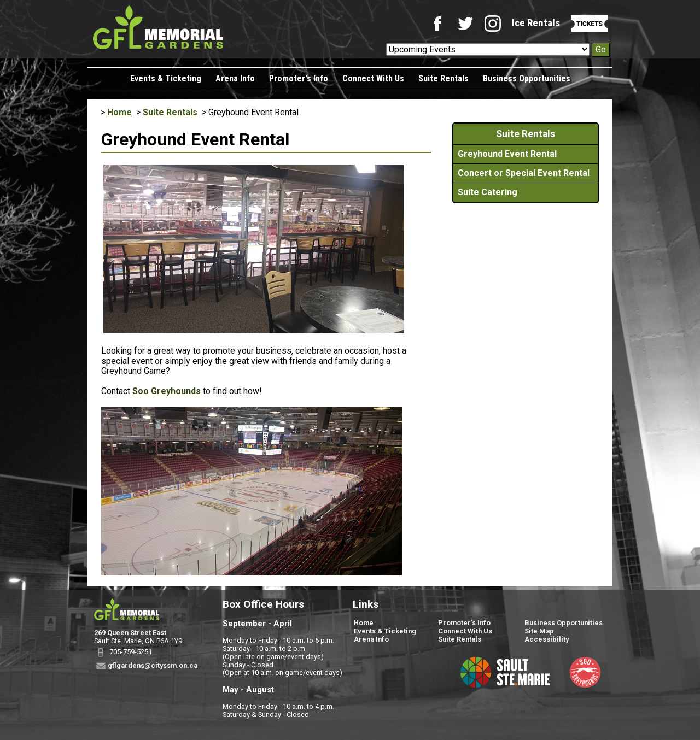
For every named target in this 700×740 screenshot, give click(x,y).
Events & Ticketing (166, 78)
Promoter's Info (299, 78)
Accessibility (547, 639)
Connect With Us (373, 78)
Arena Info (235, 78)
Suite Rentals (444, 78)
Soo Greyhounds (167, 391)
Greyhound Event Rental (507, 154)
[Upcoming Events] (488, 49)
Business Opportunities (527, 78)
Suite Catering (488, 192)
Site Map (539, 631)
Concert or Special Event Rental (524, 173)
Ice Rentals (536, 23)
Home (119, 112)
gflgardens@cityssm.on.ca (153, 665)
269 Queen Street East (130, 633)
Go (601, 49)
